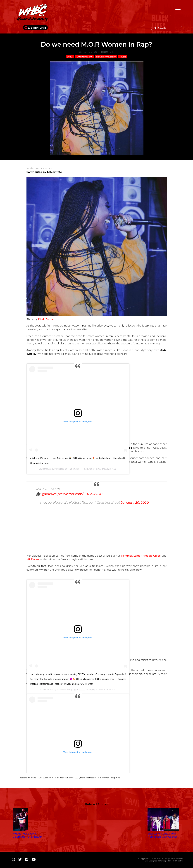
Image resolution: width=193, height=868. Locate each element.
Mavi (83, 778)
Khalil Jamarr (46, 319)
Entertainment (84, 57)
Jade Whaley (66, 778)
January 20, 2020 (135, 502)
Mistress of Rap (93, 778)
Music (123, 57)
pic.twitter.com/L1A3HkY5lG (80, 494)
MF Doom (33, 559)
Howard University (106, 57)
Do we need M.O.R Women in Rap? (42, 778)
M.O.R (76, 778)
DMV (70, 57)
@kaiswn (49, 494)
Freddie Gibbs (152, 556)
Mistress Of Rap (64, 469)
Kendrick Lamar (131, 556)
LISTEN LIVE (37, 28)
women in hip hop (111, 778)
